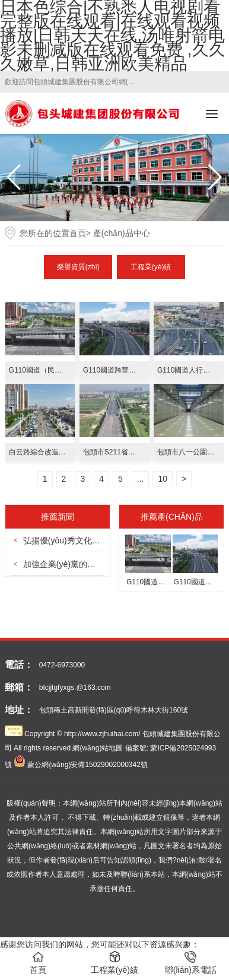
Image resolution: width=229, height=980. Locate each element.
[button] (215, 177)
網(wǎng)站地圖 (98, 748)
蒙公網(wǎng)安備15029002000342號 (87, 765)
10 (163, 479)
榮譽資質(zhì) (78, 267)
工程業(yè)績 (151, 267)
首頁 (78, 233)
